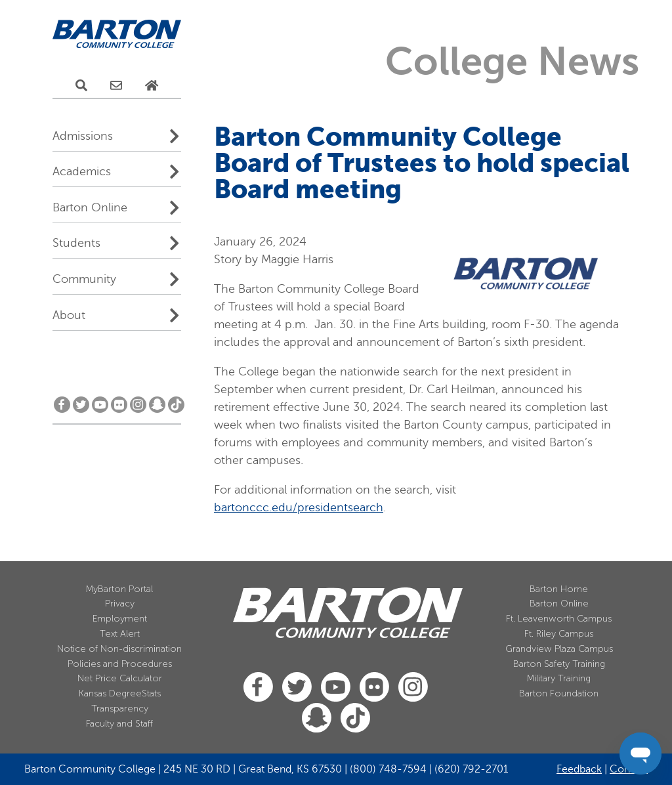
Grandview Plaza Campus (559, 649)
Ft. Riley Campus (559, 634)
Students (76, 243)
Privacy (120, 604)
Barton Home (559, 589)
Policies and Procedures (120, 664)
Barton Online (90, 207)
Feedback (579, 769)
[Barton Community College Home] (117, 34)
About (69, 315)
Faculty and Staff (119, 724)
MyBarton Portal (119, 589)
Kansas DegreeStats (120, 693)
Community (84, 279)
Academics (82, 171)
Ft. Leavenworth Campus (559, 619)
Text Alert (120, 634)
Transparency (120, 709)
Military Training (559, 678)
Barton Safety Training (559, 664)
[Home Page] (152, 86)
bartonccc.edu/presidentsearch (299, 507)
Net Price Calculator (120, 678)
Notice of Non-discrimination (119, 649)
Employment (120, 619)
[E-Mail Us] (116, 86)
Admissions (83, 136)
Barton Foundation (559, 693)
